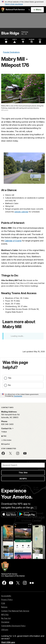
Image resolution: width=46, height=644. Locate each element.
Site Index (6, 440)
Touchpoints (18, 396)
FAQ (4, 436)
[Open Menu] (37, 10)
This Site (23, 473)
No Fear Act (6, 618)
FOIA (3, 603)
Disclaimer (5, 622)
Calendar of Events (13, 241)
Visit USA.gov (8, 642)
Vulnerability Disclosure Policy (13, 626)
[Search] (23, 465)
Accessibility (6, 596)
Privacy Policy (7, 600)
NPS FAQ (5, 615)
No (9, 385)
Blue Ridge (10, 33)
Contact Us (7, 428)
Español (5, 444)
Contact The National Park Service (15, 611)
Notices (4, 607)
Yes (10, 378)
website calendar (21, 212)
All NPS (23, 479)
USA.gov (5, 630)
